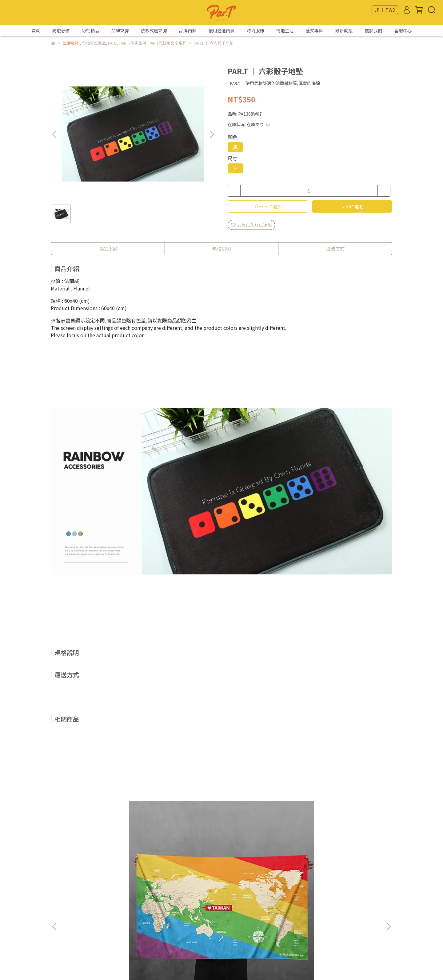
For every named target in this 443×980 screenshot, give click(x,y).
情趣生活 (285, 30)
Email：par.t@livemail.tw (156, 903)
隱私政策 (59, 922)
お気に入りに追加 (251, 225)
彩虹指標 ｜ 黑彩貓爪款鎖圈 (180, 825)
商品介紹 (108, 248)
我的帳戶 (59, 903)
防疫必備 (61, 30)
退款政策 (59, 912)
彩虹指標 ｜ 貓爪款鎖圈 (346, 825)
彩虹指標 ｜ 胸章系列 (263, 825)
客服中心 (403, 30)
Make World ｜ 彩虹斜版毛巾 (97, 825)
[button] (212, 134)
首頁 (36, 30)
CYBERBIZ (200, 964)
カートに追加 (268, 206)
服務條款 (59, 931)
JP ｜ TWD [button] (385, 10)
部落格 (57, 940)
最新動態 (344, 30)
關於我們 (373, 30)
